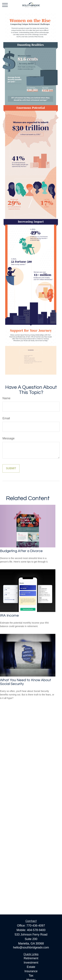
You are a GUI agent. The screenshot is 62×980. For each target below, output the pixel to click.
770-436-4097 (36, 926)
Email (6, 418)
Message (9, 438)
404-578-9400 (36, 930)
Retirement (31, 958)
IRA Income (9, 616)
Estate (31, 967)
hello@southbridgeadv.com (31, 947)
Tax (31, 976)
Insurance (31, 971)
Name (6, 398)
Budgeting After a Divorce (21, 551)
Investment (31, 963)
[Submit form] (11, 468)
